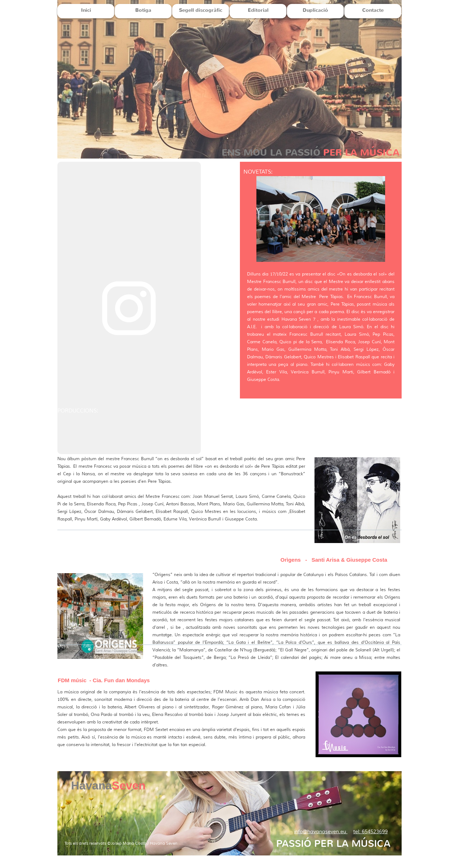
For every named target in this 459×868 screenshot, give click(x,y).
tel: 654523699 (370, 832)
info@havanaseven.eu (321, 832)
